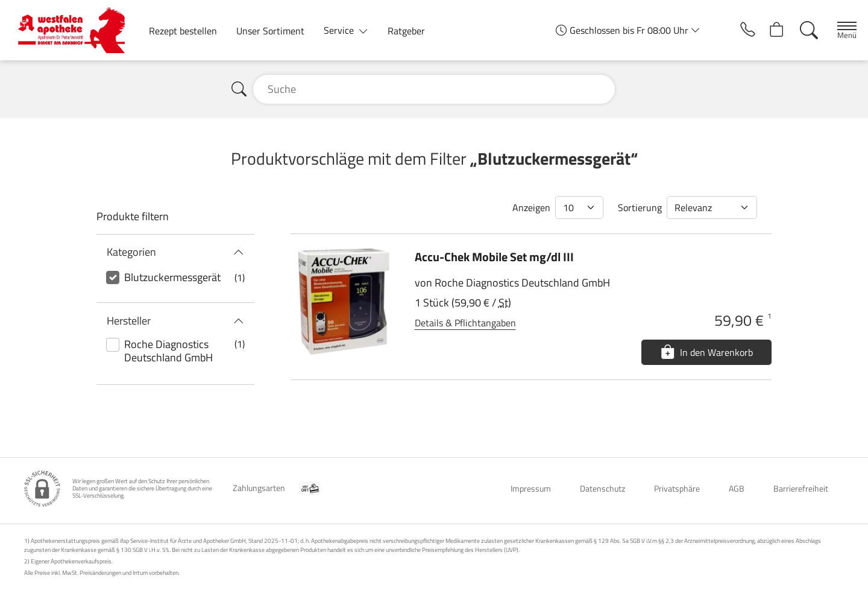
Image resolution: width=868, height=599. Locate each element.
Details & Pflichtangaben (465, 323)
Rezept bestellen (183, 31)
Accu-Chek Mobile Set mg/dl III (494, 257)
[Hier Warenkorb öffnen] (768, 30)
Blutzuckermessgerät (172, 277)
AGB (737, 488)
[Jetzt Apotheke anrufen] (734, 30)
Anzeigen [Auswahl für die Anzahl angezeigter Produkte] (531, 208)
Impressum (531, 488)
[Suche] (801, 30)
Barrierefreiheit (801, 488)
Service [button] (340, 30)
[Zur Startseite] (76, 30)
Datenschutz (602, 488)
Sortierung (640, 208)
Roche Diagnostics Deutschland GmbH (168, 351)
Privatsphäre (677, 488)
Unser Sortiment (270, 31)
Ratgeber (406, 31)
